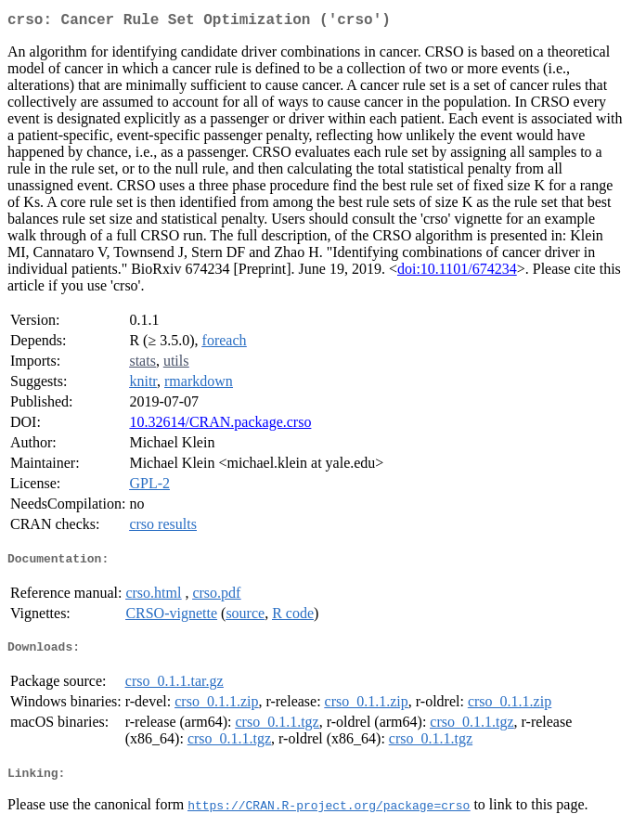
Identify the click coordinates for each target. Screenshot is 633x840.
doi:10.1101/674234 (457, 272)
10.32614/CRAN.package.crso (220, 426)
